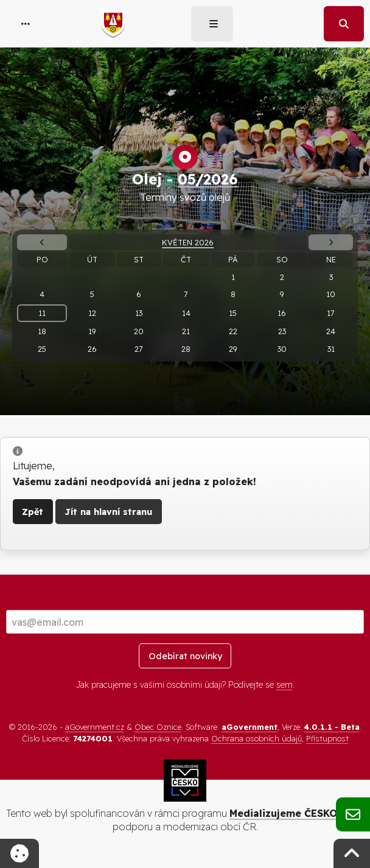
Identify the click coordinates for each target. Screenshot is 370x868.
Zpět (33, 512)
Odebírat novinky (185, 656)
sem (284, 685)
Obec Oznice (158, 727)
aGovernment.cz (95, 727)
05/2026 (208, 179)
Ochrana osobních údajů (257, 738)
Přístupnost (327, 738)
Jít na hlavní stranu (108, 512)
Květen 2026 (188, 242)
